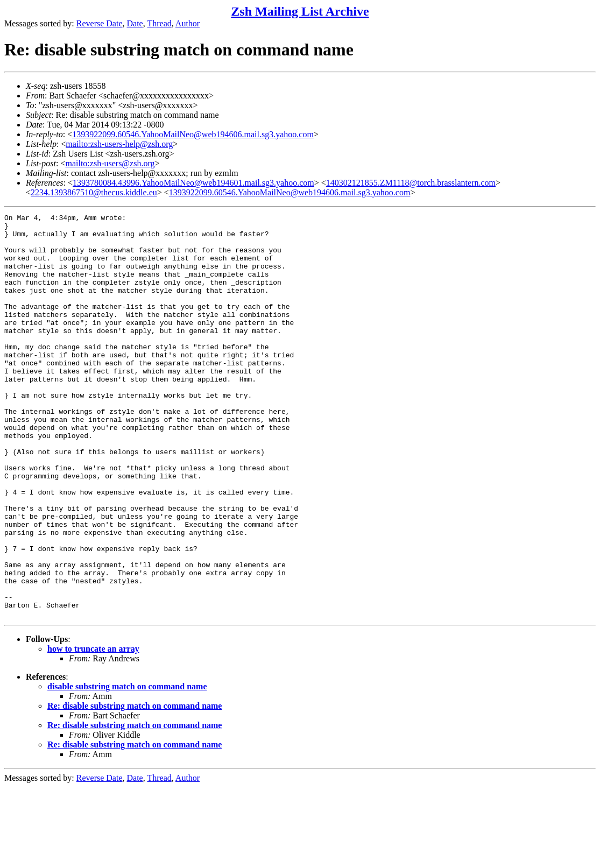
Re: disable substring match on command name (135, 786)
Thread (159, 23)
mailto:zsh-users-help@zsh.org (119, 144)
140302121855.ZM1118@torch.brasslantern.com (411, 183)
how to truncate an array (93, 729)
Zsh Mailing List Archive (300, 11)
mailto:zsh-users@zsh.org (110, 163)
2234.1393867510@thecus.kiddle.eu (94, 192)
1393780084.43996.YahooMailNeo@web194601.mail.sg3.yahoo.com (193, 183)
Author (188, 23)
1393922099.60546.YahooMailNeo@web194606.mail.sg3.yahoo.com (193, 134)
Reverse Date (100, 23)
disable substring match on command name (127, 767)
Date (135, 23)
